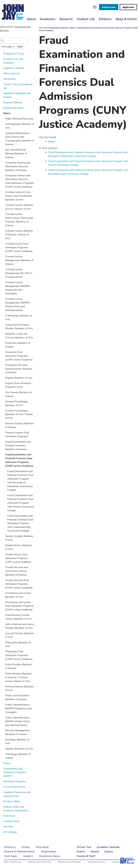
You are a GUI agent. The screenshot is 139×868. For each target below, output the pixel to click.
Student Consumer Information (69, 862)
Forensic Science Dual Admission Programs (17, 434)
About (31, 19)
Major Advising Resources (19, 119)
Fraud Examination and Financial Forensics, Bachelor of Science (18, 446)
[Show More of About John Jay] (1, 73)
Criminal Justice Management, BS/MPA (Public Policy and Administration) (18, 305)
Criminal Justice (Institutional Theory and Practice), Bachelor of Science (19, 220)
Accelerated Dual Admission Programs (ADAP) (15, 772)
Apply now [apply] (128, 7)
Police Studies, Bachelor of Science (19, 666)
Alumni (95, 852)
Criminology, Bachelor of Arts (19, 317)
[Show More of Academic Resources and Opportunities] (1, 792)
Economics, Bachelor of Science (18, 345)
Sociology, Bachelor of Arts (17, 741)
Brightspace (49, 852)
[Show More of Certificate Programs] (1, 781)
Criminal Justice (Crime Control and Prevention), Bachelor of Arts (19, 196)
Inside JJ (28, 856)
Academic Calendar (14, 68)
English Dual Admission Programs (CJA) (18, 385)
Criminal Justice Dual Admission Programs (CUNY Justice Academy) (19, 247)
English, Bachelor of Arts (19, 378)
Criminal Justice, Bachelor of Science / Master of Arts (19, 235)
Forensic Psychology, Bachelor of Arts (16, 403)
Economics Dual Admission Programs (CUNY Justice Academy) (19, 356)
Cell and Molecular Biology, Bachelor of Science (16, 153)
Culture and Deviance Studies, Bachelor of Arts (19, 327)
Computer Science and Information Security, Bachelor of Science (18, 166)
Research (66, 19)
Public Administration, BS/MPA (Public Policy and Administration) (18, 721)
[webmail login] (95, 7)
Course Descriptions (14, 787)
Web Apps (11, 856)
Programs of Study (14, 54)
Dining (26, 847)
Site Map (8, 827)
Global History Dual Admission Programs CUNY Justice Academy (18, 558)
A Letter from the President (13, 61)
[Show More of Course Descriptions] (1, 787)
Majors (7, 113)
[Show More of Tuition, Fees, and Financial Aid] (1, 84)
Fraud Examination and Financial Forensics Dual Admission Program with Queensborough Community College (20, 523)
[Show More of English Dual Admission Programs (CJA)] (3, 383)
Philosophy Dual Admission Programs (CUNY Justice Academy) (19, 655)
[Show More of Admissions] (1, 79)
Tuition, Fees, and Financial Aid (18, 86)
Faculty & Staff (86, 856)
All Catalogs (10, 832)
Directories (9, 816)
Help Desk (42, 847)
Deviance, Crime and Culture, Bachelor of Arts (19, 336)
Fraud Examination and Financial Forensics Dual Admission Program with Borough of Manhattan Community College (20, 481)
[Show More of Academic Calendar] (1, 68)
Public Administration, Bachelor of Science (17, 697)
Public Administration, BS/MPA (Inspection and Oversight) (18, 708)
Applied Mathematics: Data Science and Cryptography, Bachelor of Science (20, 139)
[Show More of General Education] (1, 108)
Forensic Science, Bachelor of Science (20, 425)
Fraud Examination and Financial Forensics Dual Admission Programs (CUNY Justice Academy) (19, 460)
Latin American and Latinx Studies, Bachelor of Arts (20, 626)
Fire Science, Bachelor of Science (19, 394)
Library (109, 852)
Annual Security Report (96, 862)
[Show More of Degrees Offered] (1, 102)
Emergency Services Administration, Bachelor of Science (19, 369)
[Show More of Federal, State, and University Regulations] (1, 807)
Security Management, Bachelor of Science (18, 732)
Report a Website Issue (13, 862)
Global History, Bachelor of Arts (19, 547)
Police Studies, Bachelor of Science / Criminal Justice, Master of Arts (19, 677)
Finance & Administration (20, 852)
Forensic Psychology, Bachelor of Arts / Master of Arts (19, 414)
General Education (13, 108)
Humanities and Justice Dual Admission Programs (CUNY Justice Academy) (20, 606)
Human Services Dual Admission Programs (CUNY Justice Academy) (19, 584)
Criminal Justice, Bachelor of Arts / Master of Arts (19, 207)
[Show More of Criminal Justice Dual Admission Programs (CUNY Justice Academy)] (3, 244)
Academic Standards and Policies (17, 95)
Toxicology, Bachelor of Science (18, 756)
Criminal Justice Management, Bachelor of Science (19, 260)
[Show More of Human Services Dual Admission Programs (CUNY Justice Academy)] (3, 580)
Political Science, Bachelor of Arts (20, 688)
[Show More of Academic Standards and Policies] (1, 93)
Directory (10, 847)
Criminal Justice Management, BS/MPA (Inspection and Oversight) (18, 288)
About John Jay (11, 74)
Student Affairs (12, 801)
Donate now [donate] (109, 7)
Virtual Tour (84, 847)
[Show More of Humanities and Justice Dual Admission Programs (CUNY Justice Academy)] (3, 602)
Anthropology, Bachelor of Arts (20, 126)
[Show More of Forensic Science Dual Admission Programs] (3, 432)
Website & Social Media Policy (40, 862)
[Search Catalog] (14, 41)
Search (20, 47)
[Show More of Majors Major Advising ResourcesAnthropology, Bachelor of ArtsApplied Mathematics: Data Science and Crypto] (1, 113)
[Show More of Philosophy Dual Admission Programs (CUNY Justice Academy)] (3, 651)
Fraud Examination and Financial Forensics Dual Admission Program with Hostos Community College (21, 503)
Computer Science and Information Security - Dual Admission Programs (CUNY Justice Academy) (20, 181)
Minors (7, 763)
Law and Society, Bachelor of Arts (20, 635)
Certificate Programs (15, 781)
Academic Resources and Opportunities (17, 794)
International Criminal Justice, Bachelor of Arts (18, 617)
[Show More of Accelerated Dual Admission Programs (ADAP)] (1, 769)
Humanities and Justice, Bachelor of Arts (18, 595)
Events (81, 852)
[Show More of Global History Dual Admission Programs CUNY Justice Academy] (3, 554)
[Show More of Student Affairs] (1, 801)
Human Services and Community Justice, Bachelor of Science (17, 571)
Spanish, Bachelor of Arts (19, 749)
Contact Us (116, 862)
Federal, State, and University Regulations (16, 809)
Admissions (9, 79)
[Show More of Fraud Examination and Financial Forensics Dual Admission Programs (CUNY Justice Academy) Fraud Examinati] (3, 454)
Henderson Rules (50, 856)
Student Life (86, 19)
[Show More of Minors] (1, 763)
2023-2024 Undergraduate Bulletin (54, 28)
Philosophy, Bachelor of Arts (18, 644)
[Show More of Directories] (1, 816)
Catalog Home (11, 821)
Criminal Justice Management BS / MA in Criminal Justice (19, 273)
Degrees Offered (12, 102)
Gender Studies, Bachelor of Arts (19, 538)
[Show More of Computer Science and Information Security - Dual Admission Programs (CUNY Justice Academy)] (3, 175)
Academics (48, 19)
